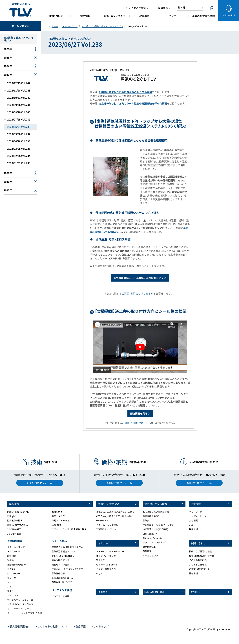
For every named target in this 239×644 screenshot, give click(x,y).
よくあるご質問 (197, 565)
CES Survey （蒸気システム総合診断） (114, 516)
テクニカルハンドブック (155, 542)
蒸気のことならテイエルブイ (21, 10)
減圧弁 (10, 560)
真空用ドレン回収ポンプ (64, 565)
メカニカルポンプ (16, 551)
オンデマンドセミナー (107, 556)
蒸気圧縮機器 (58, 573)
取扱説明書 (57, 512)
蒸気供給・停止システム (63, 582)
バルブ (10, 587)
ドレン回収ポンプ (60, 560)
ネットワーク (196, 512)
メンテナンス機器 (60, 596)
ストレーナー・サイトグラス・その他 (25, 613)
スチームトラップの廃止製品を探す (69, 529)
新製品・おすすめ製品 (17, 525)
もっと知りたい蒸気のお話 (156, 512)
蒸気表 (146, 520)
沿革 (191, 525)
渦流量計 (12, 569)
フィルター (13, 578)
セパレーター (14, 573)
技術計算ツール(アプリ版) (155, 529)
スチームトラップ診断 (107, 525)
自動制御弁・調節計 (16, 565)
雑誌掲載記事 (149, 547)
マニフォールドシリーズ (19, 609)
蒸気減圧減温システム (63, 578)
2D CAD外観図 (14, 529)
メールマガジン (150, 556)
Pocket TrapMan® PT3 (18, 512)
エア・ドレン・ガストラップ (20, 604)
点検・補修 (57, 525)
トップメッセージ (198, 516)
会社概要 (193, 520)
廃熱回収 (12, 556)
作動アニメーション (61, 520)
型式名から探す (15, 520)
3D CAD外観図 (14, 534)
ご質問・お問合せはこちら (136, 293)
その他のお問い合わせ (200, 560)
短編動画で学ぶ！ (151, 516)
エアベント (13, 595)
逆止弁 (10, 591)
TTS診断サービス (105, 529)
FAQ (98, 573)
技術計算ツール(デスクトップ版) (159, 525)
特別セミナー (103, 560)
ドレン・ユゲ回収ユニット (64, 556)
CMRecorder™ (150, 534)
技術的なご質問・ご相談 (200, 551)
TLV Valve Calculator (153, 538)
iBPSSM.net (102, 520)
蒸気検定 (147, 551)
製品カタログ (58, 516)
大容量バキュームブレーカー (21, 600)
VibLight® (12, 516)
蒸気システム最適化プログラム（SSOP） (115, 512)
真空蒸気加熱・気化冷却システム (67, 547)
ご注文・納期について (199, 569)
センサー (12, 582)
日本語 (181, 7)
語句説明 (193, 573)
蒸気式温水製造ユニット (64, 551)
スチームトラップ (16, 547)
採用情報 (193, 529)
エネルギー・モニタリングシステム (68, 569)
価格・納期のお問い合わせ (202, 556)
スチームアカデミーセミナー (110, 551)
